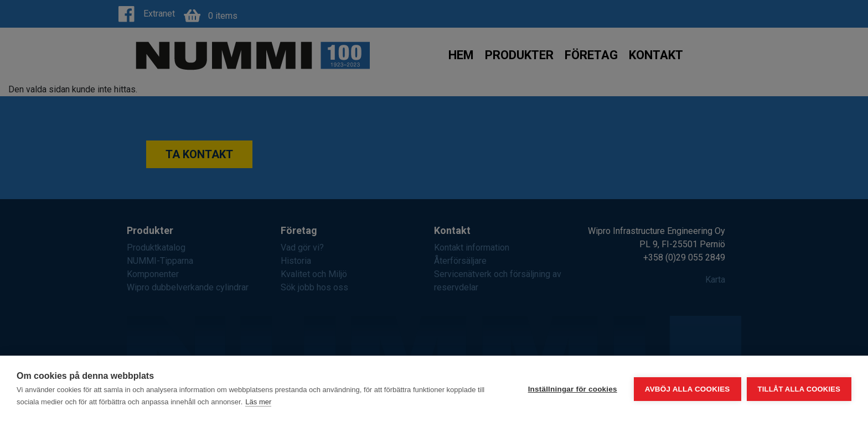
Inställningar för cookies (573, 389)
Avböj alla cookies (688, 389)
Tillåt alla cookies (799, 389)
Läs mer (258, 402)
